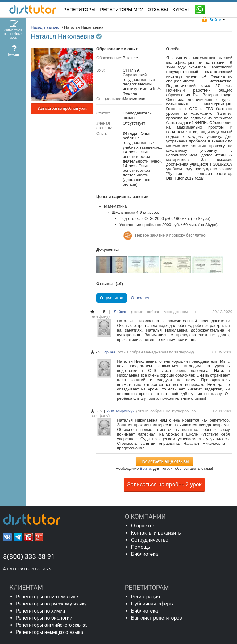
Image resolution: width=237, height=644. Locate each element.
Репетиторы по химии (41, 611)
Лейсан (123, 312)
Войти (145, 468)
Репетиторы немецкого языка (50, 632)
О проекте (143, 526)
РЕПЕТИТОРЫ (79, 9)
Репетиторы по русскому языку (51, 604)
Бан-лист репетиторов (157, 618)
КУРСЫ (181, 9)
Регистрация (146, 597)
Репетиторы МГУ (121, 9)
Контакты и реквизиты (156, 533)
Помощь (141, 547)
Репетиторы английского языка (51, 625)
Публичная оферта (153, 604)
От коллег (140, 298)
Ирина (110, 352)
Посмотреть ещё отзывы (164, 461)
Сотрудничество (150, 540)
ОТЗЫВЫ (158, 9)
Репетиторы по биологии (44, 618)
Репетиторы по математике (47, 597)
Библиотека (145, 554)
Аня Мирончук (122, 411)
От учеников (112, 298)
